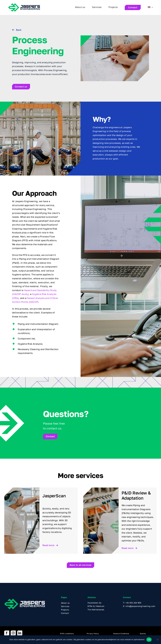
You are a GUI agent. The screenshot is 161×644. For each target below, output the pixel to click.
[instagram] (13, 633)
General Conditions (121, 634)
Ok (149, 640)
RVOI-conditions (67, 634)
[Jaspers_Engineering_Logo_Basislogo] (25, 600)
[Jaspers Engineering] (24, 4)
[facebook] (7, 633)
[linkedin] (20, 633)
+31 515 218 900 (133, 603)
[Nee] (157, 640)
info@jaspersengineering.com (140, 606)
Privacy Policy (93, 634)
